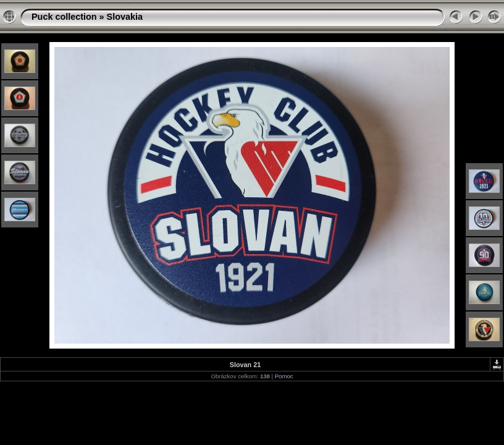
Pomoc (284, 376)
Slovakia (125, 17)
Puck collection (64, 17)
